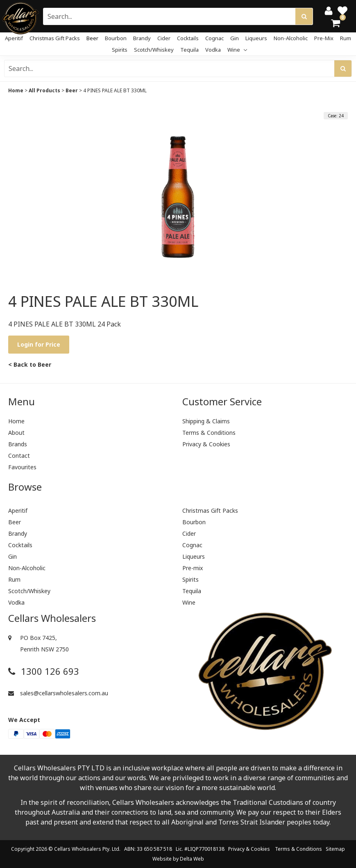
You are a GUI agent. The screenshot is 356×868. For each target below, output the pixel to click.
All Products (44, 90)
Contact (19, 456)
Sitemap (335, 849)
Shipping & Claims (206, 421)
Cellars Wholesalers (78, 849)
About (16, 433)
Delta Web (192, 859)
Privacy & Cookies (206, 444)
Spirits (120, 50)
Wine (237, 50)
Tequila (189, 50)
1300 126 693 (44, 671)
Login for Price (39, 344)
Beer (92, 38)
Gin (235, 38)
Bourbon (116, 38)
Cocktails (188, 38)
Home (16, 90)
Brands (18, 444)
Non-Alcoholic (291, 38)
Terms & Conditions (209, 433)
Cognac (214, 38)
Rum (346, 38)
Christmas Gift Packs (55, 38)
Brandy (142, 38)
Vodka (213, 50)
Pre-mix (324, 38)
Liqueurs (256, 38)
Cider (164, 38)
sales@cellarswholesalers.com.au (58, 693)
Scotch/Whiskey (154, 50)
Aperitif (14, 38)
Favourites (22, 467)
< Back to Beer (30, 364)
